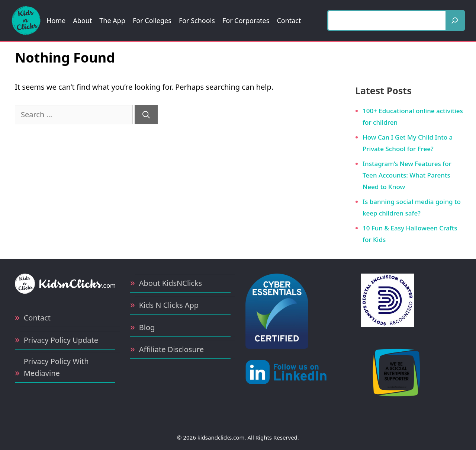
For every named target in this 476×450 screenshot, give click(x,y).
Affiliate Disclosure (171, 349)
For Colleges (152, 20)
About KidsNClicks (171, 283)
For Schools (197, 20)
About (82, 20)
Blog (147, 327)
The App (112, 20)
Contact (289, 20)
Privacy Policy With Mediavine (56, 367)
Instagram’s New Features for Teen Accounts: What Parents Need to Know (407, 175)
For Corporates (246, 20)
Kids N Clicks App (169, 305)
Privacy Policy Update (61, 340)
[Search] (455, 20)
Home (56, 20)
